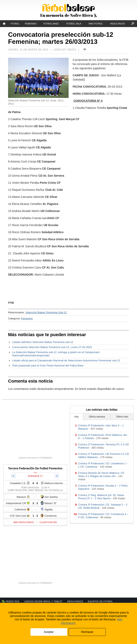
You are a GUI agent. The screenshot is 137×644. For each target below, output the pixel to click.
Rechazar (87, 632)
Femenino (31, 24)
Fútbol (15, 24)
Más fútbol (96, 24)
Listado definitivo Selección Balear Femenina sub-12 (43, 342)
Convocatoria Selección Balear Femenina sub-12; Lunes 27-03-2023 (52, 347)
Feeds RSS (13, 601)
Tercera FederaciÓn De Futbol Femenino (35, 468)
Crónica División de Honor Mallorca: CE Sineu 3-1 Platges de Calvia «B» (101, 475)
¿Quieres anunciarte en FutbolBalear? (35, 458)
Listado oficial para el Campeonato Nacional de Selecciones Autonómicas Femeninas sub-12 (66, 360)
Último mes (122, 417)
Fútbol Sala (74, 24)
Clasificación (48, 522)
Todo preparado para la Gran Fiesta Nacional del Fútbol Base (48, 366)
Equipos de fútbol (100, 601)
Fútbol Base (51, 24)
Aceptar (49, 632)
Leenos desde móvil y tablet (43, 601)
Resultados (118, 24)
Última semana (97, 417)
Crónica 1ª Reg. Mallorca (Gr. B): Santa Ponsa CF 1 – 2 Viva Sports (101, 497)
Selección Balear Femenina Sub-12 (46, 312)
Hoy (76, 417)
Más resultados (24, 522)
